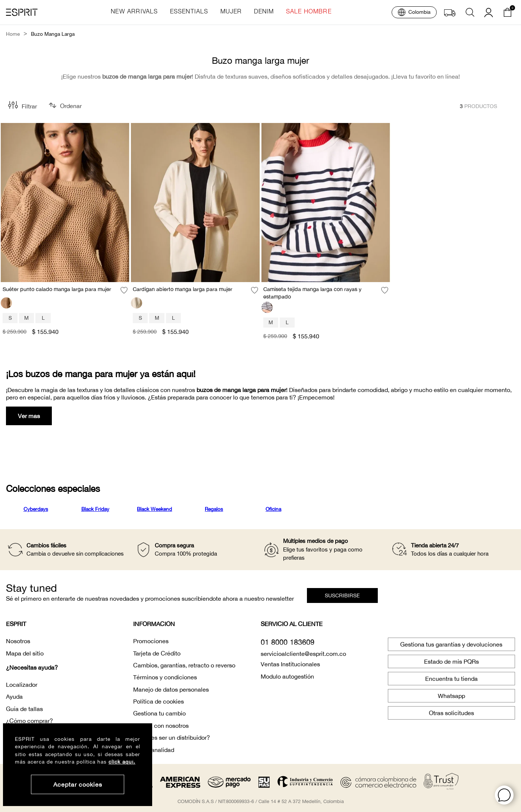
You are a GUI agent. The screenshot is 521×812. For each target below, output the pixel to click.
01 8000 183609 (288, 642)
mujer (231, 12)
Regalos (214, 509)
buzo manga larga (53, 34)
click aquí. (122, 762)
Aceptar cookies (78, 784)
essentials (189, 12)
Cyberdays (36, 509)
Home (13, 34)
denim (264, 12)
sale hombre (309, 12)
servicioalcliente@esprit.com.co (303, 654)
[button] (504, 795)
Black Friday (95, 509)
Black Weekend (154, 509)
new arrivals (134, 12)
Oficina (273, 509)
